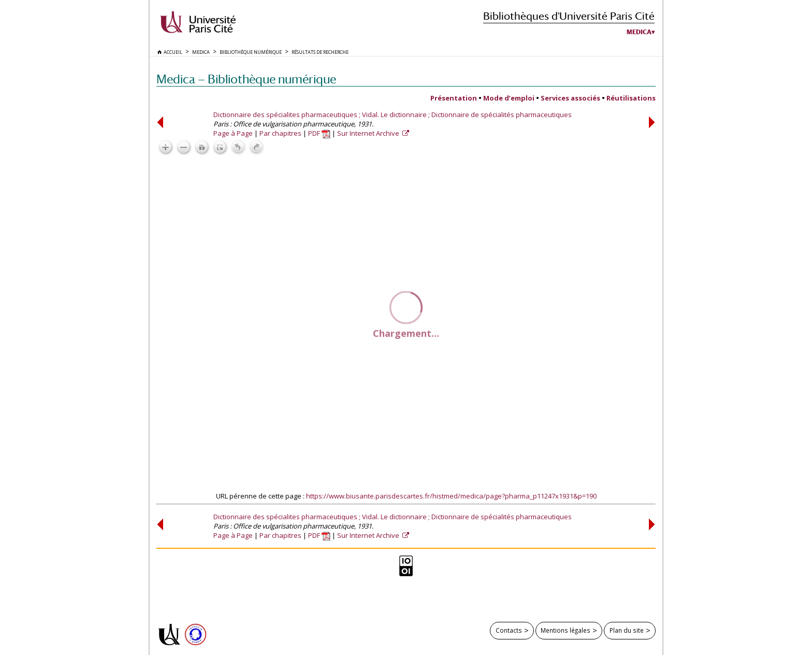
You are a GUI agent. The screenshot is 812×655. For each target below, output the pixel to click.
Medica (639, 32)
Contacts (509, 630)
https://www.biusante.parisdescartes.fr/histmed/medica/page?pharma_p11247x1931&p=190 (451, 496)
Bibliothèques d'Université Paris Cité (569, 16)
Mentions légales (565, 630)
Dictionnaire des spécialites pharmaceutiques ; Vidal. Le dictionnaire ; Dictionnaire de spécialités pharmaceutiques (393, 115)
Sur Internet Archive (369, 133)
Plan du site (627, 630)
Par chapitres (280, 133)
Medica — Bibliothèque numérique (246, 79)
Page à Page (233, 133)
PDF (319, 133)
